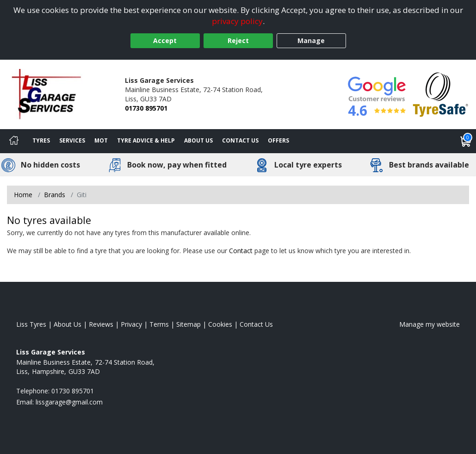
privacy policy (237, 21)
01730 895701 (146, 108)
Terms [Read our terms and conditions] (159, 324)
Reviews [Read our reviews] (101, 324)
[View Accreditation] (441, 94)
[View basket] (466, 141)
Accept (165, 40)
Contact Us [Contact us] (240, 140)
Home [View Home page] (23, 195)
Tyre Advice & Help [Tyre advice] (146, 140)
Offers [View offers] (278, 140)
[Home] (14, 141)
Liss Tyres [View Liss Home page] (31, 324)
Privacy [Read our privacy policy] (131, 324)
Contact (241, 251)
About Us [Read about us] (68, 324)
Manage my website (430, 324)
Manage (311, 40)
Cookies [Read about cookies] (220, 324)
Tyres (41, 140)
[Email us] (69, 402)
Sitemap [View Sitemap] (189, 324)
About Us (198, 140)
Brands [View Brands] (55, 195)
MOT (101, 140)
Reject (238, 40)
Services (72, 140)
